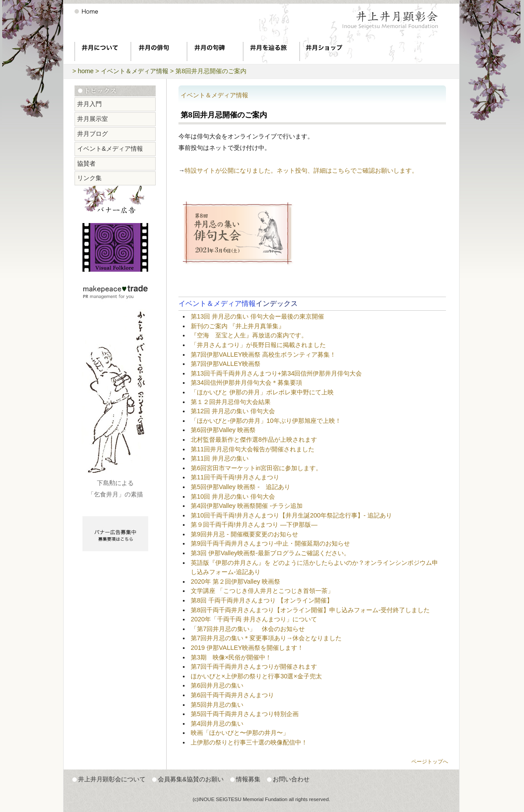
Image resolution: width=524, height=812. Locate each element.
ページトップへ (430, 762)
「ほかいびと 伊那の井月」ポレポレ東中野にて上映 (262, 392)
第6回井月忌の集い (217, 685)
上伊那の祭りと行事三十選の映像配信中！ (249, 742)
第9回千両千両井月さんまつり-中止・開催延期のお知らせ (270, 543)
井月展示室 (93, 119)
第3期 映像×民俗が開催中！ (231, 657)
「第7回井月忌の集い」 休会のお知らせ (248, 629)
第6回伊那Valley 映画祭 (223, 430)
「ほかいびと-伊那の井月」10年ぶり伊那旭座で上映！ (266, 421)
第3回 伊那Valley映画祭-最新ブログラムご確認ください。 (270, 553)
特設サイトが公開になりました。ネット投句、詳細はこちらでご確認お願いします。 (301, 170)
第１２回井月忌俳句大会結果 (231, 402)
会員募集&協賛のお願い (191, 779)
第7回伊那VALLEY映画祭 (226, 364)
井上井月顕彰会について (112, 779)
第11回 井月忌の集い (220, 458)
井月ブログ (93, 134)
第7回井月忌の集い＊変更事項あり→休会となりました (266, 638)
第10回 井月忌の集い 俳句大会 (233, 496)
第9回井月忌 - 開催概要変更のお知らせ (244, 534)
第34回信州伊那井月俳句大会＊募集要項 (246, 383)
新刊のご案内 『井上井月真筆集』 (238, 326)
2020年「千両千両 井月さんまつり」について (254, 619)
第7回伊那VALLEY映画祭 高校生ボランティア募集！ (263, 355)
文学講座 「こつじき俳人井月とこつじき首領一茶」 (262, 591)
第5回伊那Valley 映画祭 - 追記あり (241, 487)
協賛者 (86, 163)
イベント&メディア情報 (110, 149)
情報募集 (248, 779)
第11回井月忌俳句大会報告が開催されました (253, 449)
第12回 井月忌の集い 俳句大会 (233, 411)
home (86, 71)
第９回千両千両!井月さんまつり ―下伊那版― (260, 525)
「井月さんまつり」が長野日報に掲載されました (258, 345)
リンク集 (89, 178)
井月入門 (89, 104)
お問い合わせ (291, 779)
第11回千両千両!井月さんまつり (235, 477)
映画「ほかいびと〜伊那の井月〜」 (240, 733)
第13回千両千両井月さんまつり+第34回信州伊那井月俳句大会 (276, 373)
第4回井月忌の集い (217, 723)
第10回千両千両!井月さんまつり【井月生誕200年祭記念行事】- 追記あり (291, 515)
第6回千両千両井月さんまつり (232, 695)
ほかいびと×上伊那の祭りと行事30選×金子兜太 (256, 676)
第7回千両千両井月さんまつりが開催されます (254, 667)
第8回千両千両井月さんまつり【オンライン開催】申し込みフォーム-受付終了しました (310, 610)
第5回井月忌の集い (217, 705)
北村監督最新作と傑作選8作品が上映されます (254, 440)
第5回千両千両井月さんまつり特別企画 (245, 714)
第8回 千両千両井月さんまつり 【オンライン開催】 (262, 600)
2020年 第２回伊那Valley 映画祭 (235, 582)
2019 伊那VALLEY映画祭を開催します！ (247, 648)
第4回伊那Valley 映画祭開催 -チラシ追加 (247, 506)
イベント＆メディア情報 (135, 71)
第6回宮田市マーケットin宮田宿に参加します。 (256, 468)
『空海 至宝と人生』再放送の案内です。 (249, 335)
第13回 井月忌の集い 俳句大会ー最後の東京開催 (257, 316)
